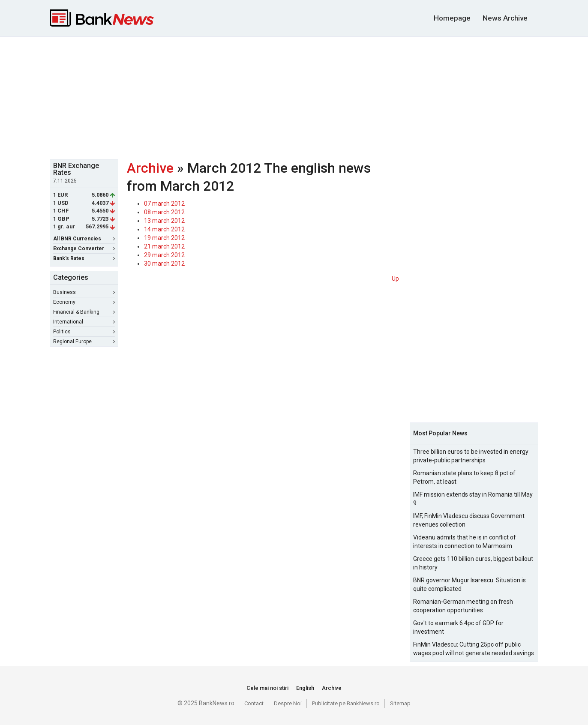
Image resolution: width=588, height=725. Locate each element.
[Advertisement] (294, 97)
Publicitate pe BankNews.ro (346, 703)
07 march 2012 (164, 204)
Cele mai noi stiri (267, 688)
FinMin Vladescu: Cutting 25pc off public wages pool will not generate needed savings (474, 649)
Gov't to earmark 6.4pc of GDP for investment (458, 627)
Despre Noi (288, 703)
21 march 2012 (164, 246)
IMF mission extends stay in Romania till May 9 (473, 499)
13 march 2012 (164, 221)
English (305, 688)
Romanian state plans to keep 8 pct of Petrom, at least (464, 477)
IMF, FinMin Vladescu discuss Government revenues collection (469, 520)
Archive (150, 168)
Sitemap (400, 703)
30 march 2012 (164, 264)
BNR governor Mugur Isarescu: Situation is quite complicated (469, 584)
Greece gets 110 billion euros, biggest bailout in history (473, 563)
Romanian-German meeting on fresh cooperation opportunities (463, 606)
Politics (84, 332)
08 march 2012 (164, 212)
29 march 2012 (164, 255)
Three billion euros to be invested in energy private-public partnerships (471, 456)
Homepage (452, 18)
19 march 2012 (164, 238)
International (84, 322)
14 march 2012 (164, 229)
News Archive (505, 18)
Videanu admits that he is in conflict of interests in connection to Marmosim (465, 542)
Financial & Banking (84, 312)
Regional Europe (84, 342)
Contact (254, 703)
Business (84, 292)
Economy (84, 302)
